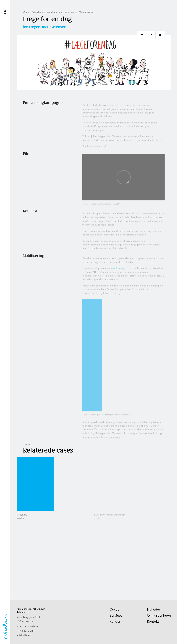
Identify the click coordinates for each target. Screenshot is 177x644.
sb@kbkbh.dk (24, 635)
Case (26, 12)
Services (116, 615)
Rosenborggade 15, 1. (28, 617)
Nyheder (154, 609)
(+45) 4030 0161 (25, 631)
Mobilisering (86, 12)
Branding (51, 12)
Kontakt (153, 621)
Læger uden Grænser (47, 27)
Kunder (115, 621)
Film (60, 12)
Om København (159, 615)
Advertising (38, 12)
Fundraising (71, 12)
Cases (114, 609)
